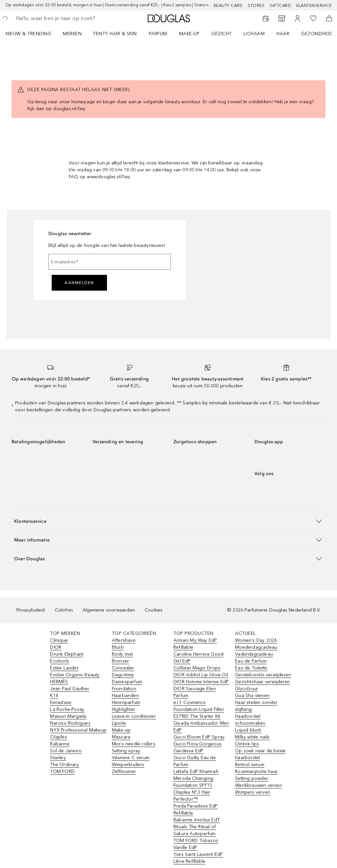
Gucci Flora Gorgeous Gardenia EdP (197, 747)
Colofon (64, 610)
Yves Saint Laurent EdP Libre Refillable (198, 858)
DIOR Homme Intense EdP (201, 682)
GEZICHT (221, 34)
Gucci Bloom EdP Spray (199, 737)
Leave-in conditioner (134, 716)
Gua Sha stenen (252, 696)
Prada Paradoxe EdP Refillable (196, 809)
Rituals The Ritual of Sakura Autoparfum (195, 830)
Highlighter (124, 709)
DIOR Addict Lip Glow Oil (201, 675)
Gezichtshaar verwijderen (262, 682)
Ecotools (60, 661)
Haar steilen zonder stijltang (256, 706)
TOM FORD (62, 772)
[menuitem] (33, 34)
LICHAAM (254, 34)
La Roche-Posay (67, 709)
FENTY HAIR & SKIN (115, 34)
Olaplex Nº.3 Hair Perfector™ (192, 796)
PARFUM (158, 34)
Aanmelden (79, 283)
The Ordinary (64, 765)
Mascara (121, 737)
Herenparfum (126, 702)
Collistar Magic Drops (197, 668)
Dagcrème (123, 675)
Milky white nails (252, 737)
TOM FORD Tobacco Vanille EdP (196, 844)
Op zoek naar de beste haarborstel (260, 754)
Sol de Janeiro (66, 751)
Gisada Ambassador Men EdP (201, 727)
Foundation (124, 689)
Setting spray (126, 751)
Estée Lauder (64, 668)
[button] (168, 521)
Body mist (123, 654)
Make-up (121, 730)
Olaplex (58, 737)
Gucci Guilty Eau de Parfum (195, 761)
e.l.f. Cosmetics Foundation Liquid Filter (199, 706)
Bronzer (120, 661)
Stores (256, 6)
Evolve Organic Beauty (75, 675)
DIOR (56, 647)
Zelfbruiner (124, 772)
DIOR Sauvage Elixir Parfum (195, 692)
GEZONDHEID (317, 34)
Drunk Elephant (67, 654)
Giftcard (280, 6)
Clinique (59, 640)
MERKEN (72, 34)
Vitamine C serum (131, 758)
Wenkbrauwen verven (259, 785)
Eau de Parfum (251, 661)
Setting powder (252, 778)
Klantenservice (314, 6)
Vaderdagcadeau (254, 654)
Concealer (123, 668)
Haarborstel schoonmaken (250, 720)
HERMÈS (59, 682)
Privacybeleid (31, 610)
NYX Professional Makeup (78, 730)
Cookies (154, 610)
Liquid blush (248, 730)
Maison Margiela (68, 716)
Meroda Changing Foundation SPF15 (193, 782)
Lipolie (119, 723)
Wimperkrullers (128, 765)
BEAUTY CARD (228, 6)
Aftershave (124, 640)
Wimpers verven (253, 792)
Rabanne (60, 744)
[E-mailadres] (110, 262)
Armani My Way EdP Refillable (195, 644)
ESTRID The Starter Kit (197, 716)
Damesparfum (127, 682)
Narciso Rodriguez (70, 723)
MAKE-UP (189, 34)
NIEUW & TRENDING (28, 34)
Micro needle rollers (134, 744)
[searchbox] (63, 18)
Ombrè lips (247, 744)
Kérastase (61, 702)
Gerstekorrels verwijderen (263, 675)
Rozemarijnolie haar (256, 772)
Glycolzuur (246, 689)
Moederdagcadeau (256, 647)
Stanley (58, 758)
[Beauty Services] (266, 18)
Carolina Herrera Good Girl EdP (198, 658)
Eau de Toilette (251, 668)
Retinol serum (250, 765)
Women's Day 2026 (256, 640)
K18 (54, 696)
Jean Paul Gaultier (70, 689)
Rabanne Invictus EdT (197, 820)
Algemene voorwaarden (109, 610)
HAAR (283, 34)
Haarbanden (125, 696)
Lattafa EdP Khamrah (196, 772)
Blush (118, 647)
